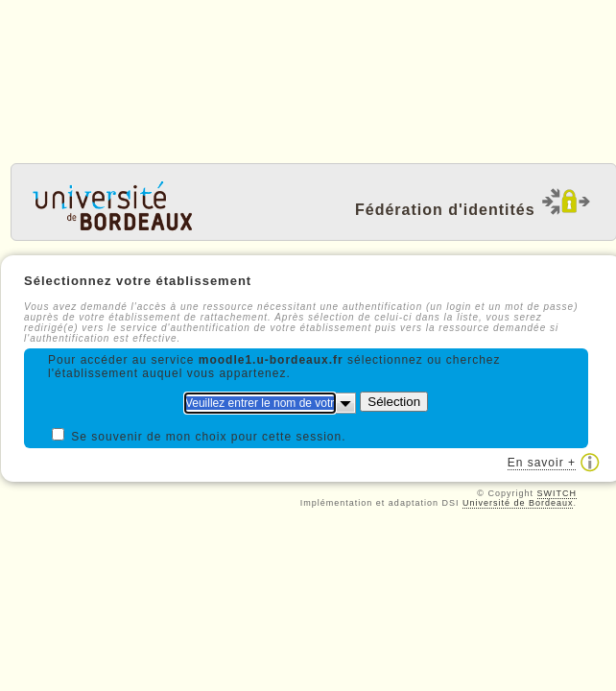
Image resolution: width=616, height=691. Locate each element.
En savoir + (542, 463)
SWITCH (557, 493)
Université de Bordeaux (518, 503)
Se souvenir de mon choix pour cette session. (208, 437)
